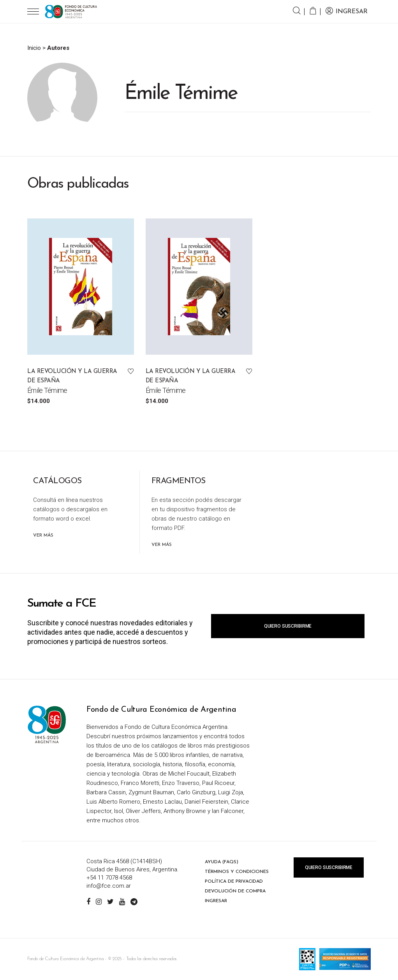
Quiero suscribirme (288, 626)
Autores (58, 48)
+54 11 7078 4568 (109, 878)
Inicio (34, 48)
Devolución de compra (235, 891)
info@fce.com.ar (109, 886)
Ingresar (216, 901)
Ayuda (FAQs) (222, 862)
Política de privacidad (234, 881)
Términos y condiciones (237, 872)
